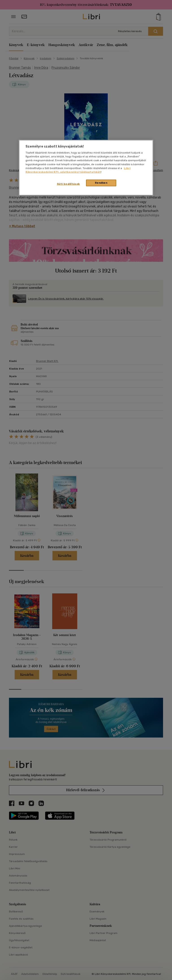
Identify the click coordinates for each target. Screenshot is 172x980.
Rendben (101, 183)
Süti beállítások (68, 184)
